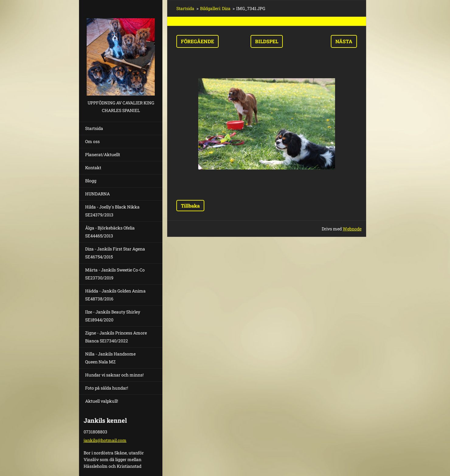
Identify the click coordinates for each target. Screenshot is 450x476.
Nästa (344, 41)
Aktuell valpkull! (102, 401)
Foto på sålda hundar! (107, 388)
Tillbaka (190, 206)
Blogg (91, 181)
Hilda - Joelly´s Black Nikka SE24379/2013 (112, 211)
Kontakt (93, 168)
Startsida (94, 128)
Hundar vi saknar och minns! (114, 375)
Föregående (197, 41)
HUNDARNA (97, 194)
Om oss (92, 141)
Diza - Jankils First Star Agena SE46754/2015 (115, 253)
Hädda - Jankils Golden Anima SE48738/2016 (115, 295)
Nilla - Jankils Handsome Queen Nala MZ (110, 358)
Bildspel (267, 41)
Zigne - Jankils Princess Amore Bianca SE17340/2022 (116, 337)
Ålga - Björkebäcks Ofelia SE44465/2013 (110, 232)
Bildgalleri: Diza (215, 8)
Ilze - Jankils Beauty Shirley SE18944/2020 (113, 316)
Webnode (352, 229)
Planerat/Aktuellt (103, 154)
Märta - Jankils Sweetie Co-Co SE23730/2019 (115, 274)
